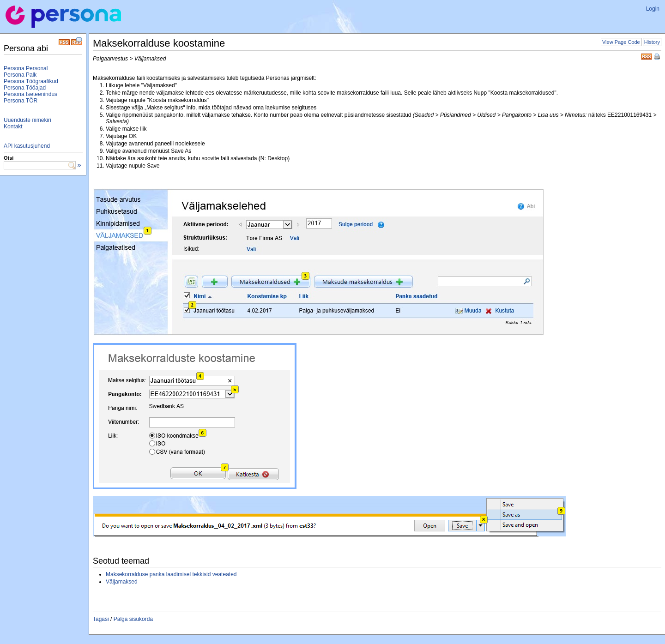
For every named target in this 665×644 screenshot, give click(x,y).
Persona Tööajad (25, 88)
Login (653, 9)
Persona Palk (20, 75)
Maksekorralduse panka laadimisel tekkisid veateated (171, 574)
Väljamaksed (122, 582)
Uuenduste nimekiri (27, 120)
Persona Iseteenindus (30, 94)
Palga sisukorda (133, 619)
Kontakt (13, 126)
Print (658, 57)
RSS (647, 56)
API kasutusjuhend (27, 146)
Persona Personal (26, 68)
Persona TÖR (21, 101)
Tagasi (101, 619)
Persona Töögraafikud (31, 81)
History (652, 42)
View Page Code (621, 42)
